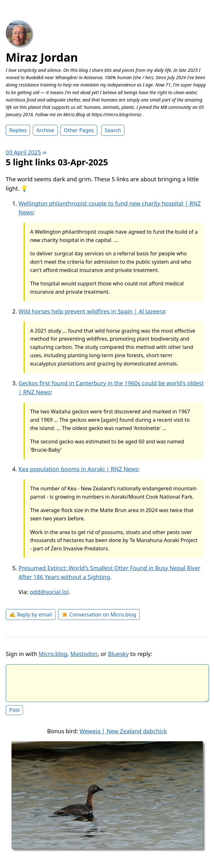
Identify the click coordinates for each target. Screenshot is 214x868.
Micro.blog (53, 654)
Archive (45, 130)
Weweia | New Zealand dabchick (123, 736)
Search (113, 130)
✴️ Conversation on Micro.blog (99, 615)
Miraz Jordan (42, 57)
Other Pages (79, 130)
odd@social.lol (49, 592)
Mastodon (84, 654)
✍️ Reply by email (31, 615)
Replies (18, 130)
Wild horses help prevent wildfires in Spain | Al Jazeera (92, 311)
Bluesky (118, 654)
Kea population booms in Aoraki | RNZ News (78, 469)
